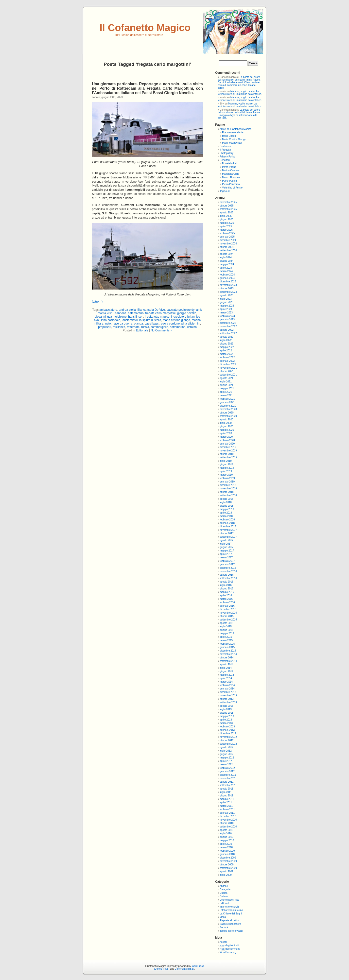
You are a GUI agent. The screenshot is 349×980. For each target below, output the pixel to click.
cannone (121, 313)
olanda (139, 324)
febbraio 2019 (227, 478)
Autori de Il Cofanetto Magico (236, 129)
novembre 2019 (228, 451)
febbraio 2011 (227, 809)
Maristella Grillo (231, 174)
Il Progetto (225, 150)
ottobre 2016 (227, 575)
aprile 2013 (226, 720)
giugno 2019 (226, 464)
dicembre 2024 (228, 240)
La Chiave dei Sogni (231, 914)
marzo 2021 (226, 395)
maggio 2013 (227, 716)
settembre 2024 (228, 250)
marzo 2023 (226, 313)
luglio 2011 (226, 792)
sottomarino (178, 327)
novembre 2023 (228, 285)
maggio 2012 (227, 758)
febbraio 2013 (227, 727)
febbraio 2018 (227, 520)
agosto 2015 (226, 623)
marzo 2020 (226, 437)
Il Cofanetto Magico (145, 28)
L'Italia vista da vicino (231, 910)
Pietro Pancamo (231, 184)
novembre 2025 (228, 202)
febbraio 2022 (227, 357)
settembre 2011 (228, 785)
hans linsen (136, 317)
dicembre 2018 (228, 485)
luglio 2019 (226, 461)
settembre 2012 (228, 744)
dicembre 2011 (228, 775)
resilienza (119, 327)
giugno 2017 (226, 547)
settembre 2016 (228, 578)
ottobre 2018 (227, 492)
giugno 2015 (226, 630)
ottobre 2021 (227, 371)
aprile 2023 (226, 309)
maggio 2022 (227, 347)
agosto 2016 (226, 582)
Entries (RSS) (162, 969)
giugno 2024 (226, 261)
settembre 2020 (228, 416)
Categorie (225, 889)
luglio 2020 (226, 423)
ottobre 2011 (227, 782)
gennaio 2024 (227, 278)
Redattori (225, 160)
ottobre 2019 (227, 454)
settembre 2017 (228, 537)
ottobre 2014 (227, 658)
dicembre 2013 (228, 692)
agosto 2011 (226, 789)
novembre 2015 (228, 613)
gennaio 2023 (227, 319)
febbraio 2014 (227, 685)
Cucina (223, 893)
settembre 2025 (228, 209)
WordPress (198, 966)
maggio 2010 (227, 840)
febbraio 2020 (227, 440)
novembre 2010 (228, 820)
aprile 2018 (226, 513)
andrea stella (127, 310)
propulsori (105, 327)
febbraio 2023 (227, 316)
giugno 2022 (226, 344)
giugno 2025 (226, 219)
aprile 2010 (226, 844)
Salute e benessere (230, 924)
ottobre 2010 (227, 823)
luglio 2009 (226, 875)
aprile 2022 (226, 351)
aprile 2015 (226, 637)
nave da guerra (122, 324)
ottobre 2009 (227, 865)
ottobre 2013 (227, 699)
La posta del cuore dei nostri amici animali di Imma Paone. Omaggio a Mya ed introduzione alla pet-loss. (239, 114)
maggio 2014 (227, 675)
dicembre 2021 (228, 364)
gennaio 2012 (227, 771)
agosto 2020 (226, 420)
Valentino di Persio (232, 188)
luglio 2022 (226, 340)
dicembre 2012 (228, 733)
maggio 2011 (227, 799)
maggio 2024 (227, 264)
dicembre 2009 (228, 858)
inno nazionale (111, 320)
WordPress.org (228, 952)
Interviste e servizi (229, 907)
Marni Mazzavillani (232, 143)
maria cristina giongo (176, 320)
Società (224, 927)
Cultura (224, 896)
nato (108, 324)
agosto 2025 (226, 213)
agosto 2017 (226, 540)
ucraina (192, 327)
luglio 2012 (226, 751)
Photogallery (227, 153)
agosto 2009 (226, 871)
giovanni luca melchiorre (111, 317)
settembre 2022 (228, 333)
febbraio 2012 (227, 768)
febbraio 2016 (227, 602)
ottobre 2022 (227, 330)
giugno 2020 (226, 426)
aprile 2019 (226, 471)
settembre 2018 (228, 495)
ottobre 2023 (227, 288)
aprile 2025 (226, 226)
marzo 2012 (226, 765)
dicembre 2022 (228, 323)
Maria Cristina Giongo (234, 139)
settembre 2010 (228, 827)
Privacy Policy (227, 157)
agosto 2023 (226, 295)
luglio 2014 (226, 668)
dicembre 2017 (228, 526)
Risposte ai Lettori (229, 920)
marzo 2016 (226, 599)
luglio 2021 (226, 382)
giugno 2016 (226, 589)
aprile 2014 (226, 678)
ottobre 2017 (227, 533)
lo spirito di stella (150, 320)
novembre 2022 (228, 326)
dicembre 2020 (228, 406)
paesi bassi (152, 324)
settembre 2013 (228, 702)
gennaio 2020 (227, 444)
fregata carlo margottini (160, 313)
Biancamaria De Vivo (151, 310)
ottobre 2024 (227, 247)
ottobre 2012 (227, 740)
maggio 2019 (227, 468)
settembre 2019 (228, 457)
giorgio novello (187, 313)
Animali (224, 886)
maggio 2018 (227, 509)
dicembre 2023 (228, 282)
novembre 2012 (228, 737)
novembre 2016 (228, 571)
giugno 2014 (226, 671)
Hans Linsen (229, 136)
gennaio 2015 (227, 647)
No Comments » (161, 330)
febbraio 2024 (227, 275)
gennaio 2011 (227, 813)
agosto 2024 (226, 254)
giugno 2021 (226, 385)
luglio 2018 (226, 502)
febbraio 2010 (227, 851)
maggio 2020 (227, 430)
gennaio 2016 (227, 606)
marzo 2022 (226, 354)
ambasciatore (108, 310)
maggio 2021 (227, 388)
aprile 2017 (226, 554)
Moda (223, 917)
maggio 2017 (227, 551)
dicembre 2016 (228, 568)
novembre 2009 (228, 861)
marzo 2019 (226, 475)
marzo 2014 (226, 682)
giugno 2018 (226, 506)
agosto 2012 (226, 747)
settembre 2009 (228, 868)
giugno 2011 (226, 796)
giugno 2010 (226, 837)
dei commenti (230, 949)
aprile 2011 (226, 802)
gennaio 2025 (227, 237)
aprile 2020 (226, 433)
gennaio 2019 (227, 482)
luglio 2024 (226, 257)
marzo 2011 (226, 806)
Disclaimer (225, 146)
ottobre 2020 (227, 413)
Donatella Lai (229, 163)
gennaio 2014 (227, 689)
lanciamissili (130, 320)
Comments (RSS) (184, 969)
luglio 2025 (226, 216)
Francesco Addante (233, 132)
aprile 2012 (226, 761)
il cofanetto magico (157, 317)
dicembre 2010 (228, 816)
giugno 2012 (226, 754)
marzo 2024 (226, 271)
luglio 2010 (226, 834)
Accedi (223, 942)
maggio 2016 (227, 592)
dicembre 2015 (228, 609)
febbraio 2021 (227, 399)
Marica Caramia (231, 170)
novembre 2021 (228, 368)
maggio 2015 (227, 633)
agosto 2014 (226, 664)
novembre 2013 (228, 696)
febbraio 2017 (227, 561)
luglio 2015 (226, 627)
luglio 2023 (226, 299)
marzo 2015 (226, 640)
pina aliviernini (191, 324)
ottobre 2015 (227, 616)
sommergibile (159, 327)
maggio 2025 (227, 223)
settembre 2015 (228, 620)
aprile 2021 (226, 392)
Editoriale (142, 330)
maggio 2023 (227, 306)
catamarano (136, 313)
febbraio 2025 (227, 233)
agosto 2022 (226, 337)
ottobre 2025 (227, 206)
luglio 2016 (226, 585)
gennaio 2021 (227, 402)
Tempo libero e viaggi (231, 931)
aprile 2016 (226, 595)
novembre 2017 (228, 530)
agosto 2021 (226, 378)
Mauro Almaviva (231, 177)
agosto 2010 (226, 830)
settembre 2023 (228, 292)
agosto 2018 (226, 499)
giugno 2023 (226, 302)
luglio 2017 (226, 544)
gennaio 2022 (227, 361)
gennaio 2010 (227, 854)
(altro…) (97, 302)
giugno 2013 (226, 713)
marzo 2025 (226, 230)
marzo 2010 (226, 847)
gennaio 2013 (227, 730)
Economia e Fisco (229, 900)
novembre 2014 (228, 654)
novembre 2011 (228, 778)
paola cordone (170, 324)
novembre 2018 (228, 489)
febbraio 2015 (227, 644)
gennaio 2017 (227, 564)
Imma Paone (229, 167)
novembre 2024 (228, 244)
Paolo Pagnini (230, 181)
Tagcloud (225, 191)
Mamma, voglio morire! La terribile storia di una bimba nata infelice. (240, 93)
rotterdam (133, 327)
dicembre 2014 (228, 651)
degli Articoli (229, 945)
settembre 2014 (228, 661)
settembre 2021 (228, 375)
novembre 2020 (228, 409)
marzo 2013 (226, 723)
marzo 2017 (226, 558)
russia (145, 327)
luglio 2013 (226, 709)
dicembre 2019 (228, 447)
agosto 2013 (226, 706)
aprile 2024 (226, 268)
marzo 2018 (226, 516)
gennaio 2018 (227, 523)
